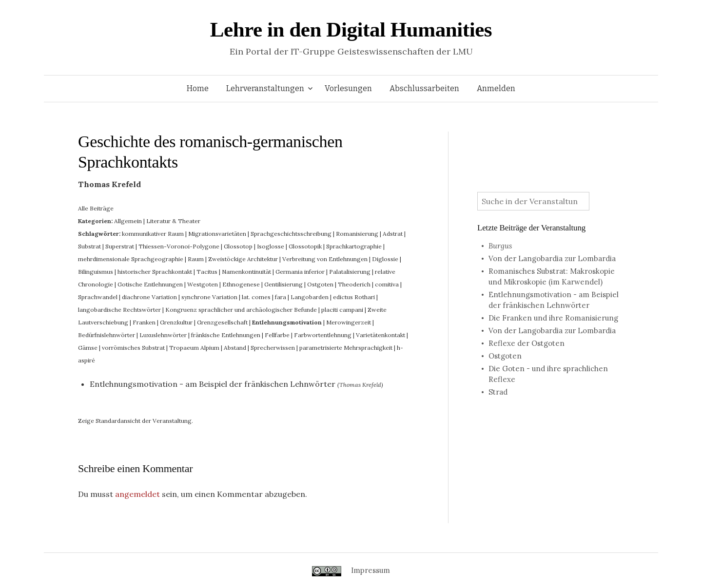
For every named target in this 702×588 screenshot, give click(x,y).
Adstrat (393, 234)
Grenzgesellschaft (222, 322)
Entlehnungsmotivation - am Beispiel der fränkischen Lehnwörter (213, 384)
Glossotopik (305, 246)
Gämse (88, 348)
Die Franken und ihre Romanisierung (553, 318)
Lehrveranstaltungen (265, 88)
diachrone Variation (149, 297)
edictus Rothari (354, 297)
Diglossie (385, 259)
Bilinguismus (96, 272)
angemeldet (137, 494)
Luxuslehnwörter (163, 335)
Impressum (370, 570)
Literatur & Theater (173, 221)
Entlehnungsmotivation (287, 322)
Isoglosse (271, 246)
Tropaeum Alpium (194, 348)
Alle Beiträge (96, 208)
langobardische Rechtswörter (119, 310)
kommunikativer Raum (153, 234)
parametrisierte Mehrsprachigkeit (346, 348)
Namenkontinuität (246, 272)
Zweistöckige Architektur (243, 259)
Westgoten (203, 284)
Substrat (89, 246)
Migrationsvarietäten (217, 234)
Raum (196, 259)
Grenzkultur (176, 322)
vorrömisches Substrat (133, 348)
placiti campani (342, 310)
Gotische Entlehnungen (150, 284)
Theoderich (354, 284)
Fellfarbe (277, 335)
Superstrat (120, 246)
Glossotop (238, 246)
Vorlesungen (348, 88)
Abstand (235, 348)
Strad (498, 392)
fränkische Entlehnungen (226, 335)
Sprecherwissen (273, 348)
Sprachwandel (98, 297)
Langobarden (310, 297)
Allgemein (128, 221)
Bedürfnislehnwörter (107, 335)
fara (281, 297)
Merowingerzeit (349, 322)
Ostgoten (320, 284)
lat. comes (256, 297)
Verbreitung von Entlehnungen (325, 259)
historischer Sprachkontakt (155, 272)
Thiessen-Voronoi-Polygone (179, 246)
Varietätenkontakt (380, 335)
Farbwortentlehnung (323, 335)
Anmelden (496, 88)
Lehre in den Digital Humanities (351, 29)
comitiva (387, 284)
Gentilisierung (283, 284)
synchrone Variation (209, 297)
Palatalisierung (350, 272)
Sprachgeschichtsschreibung (291, 234)
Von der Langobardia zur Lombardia (552, 258)
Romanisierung (357, 234)
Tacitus (207, 272)
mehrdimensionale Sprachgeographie (131, 259)
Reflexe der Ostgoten (526, 343)
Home (198, 88)
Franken (144, 322)
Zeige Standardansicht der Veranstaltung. (136, 421)
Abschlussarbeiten (424, 88)
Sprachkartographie (354, 246)
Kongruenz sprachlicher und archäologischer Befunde (241, 310)
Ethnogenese (241, 284)
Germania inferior (300, 272)
